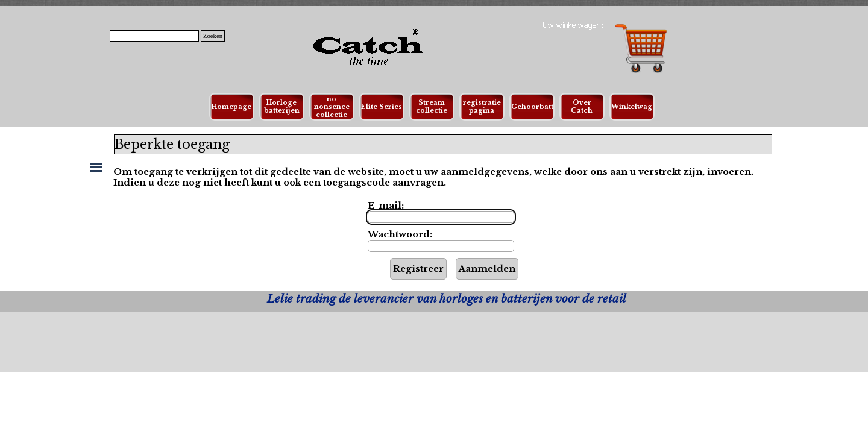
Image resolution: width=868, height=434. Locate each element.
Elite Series (382, 107)
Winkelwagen (636, 107)
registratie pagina (482, 107)
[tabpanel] (446, 299)
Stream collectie (432, 107)
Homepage (231, 107)
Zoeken (213, 36)
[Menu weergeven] (96, 167)
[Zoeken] (154, 36)
